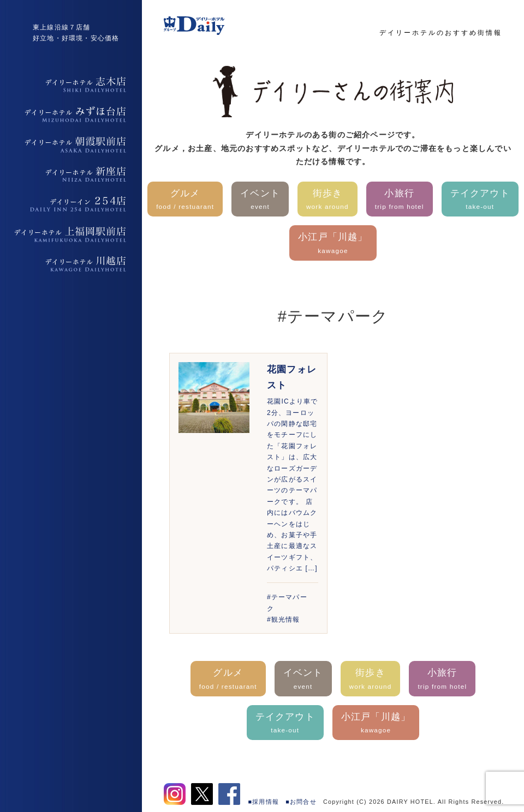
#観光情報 (284, 619)
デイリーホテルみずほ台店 (71, 115)
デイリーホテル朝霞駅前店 (71, 145)
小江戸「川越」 (333, 244)
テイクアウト (480, 200)
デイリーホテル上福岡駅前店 (71, 234)
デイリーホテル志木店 (71, 85)
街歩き (327, 200)
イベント (260, 200)
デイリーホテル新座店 (71, 175)
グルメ (185, 200)
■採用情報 (264, 802)
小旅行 (400, 200)
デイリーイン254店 (71, 204)
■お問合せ (301, 802)
